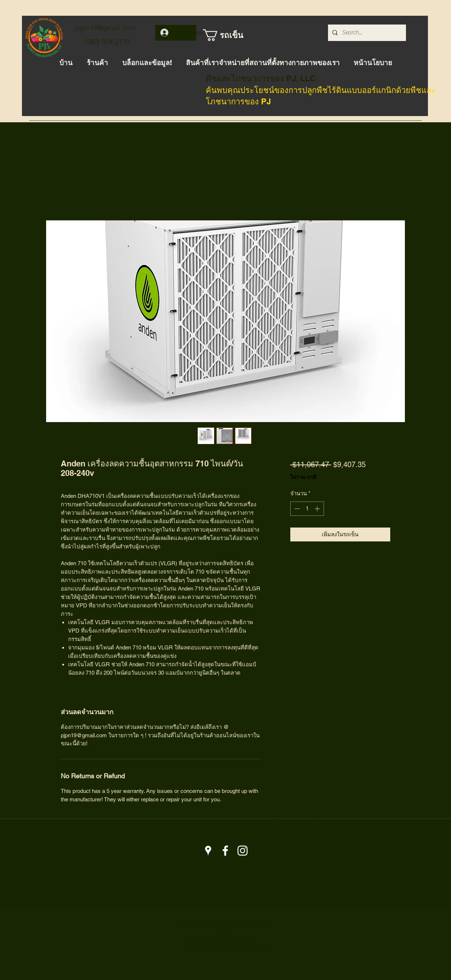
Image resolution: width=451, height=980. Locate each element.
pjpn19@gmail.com (105, 28)
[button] (227, 35)
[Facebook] (225, 851)
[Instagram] (243, 851)
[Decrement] (296, 509)
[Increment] (318, 509)
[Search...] (366, 33)
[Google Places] (208, 851)
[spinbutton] (307, 509)
